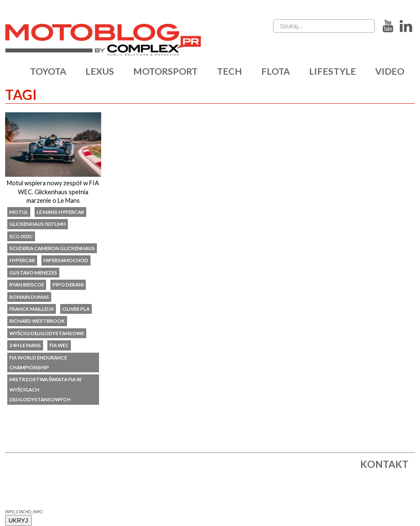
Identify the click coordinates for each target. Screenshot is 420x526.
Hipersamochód (66, 260)
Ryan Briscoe (27, 284)
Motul (19, 212)
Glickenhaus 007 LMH (38, 224)
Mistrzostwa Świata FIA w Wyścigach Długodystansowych (45, 389)
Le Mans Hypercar (60, 212)
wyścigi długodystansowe (47, 333)
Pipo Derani (68, 284)
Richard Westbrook (37, 321)
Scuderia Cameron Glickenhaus (52, 248)
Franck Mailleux (32, 309)
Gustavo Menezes (33, 272)
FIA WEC (59, 345)
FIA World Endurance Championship (38, 362)
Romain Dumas (29, 297)
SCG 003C (21, 236)
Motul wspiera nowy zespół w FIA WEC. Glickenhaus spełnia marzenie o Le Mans (53, 191)
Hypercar (22, 260)
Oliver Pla (76, 309)
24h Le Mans (25, 345)
